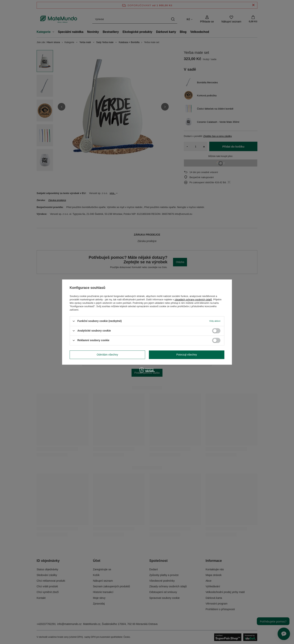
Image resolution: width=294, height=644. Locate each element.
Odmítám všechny (107, 355)
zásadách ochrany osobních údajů (193, 300)
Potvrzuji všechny (187, 355)
